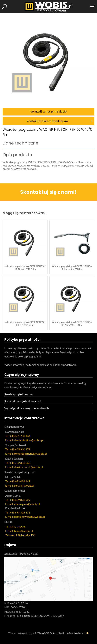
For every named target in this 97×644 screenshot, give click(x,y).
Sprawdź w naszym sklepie (48, 112)
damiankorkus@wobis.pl (29, 440)
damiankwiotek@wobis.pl (29, 517)
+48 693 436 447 (20, 481)
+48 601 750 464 (20, 436)
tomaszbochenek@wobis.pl (30, 453)
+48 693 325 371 (20, 512)
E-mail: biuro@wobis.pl (19, 531)
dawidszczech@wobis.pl (28, 467)
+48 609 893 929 (20, 500)
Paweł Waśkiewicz (77, 633)
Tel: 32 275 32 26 (15, 527)
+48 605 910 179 (20, 449)
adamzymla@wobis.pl (27, 504)
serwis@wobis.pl (24, 485)
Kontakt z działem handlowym (47, 121)
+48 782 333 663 (20, 463)
